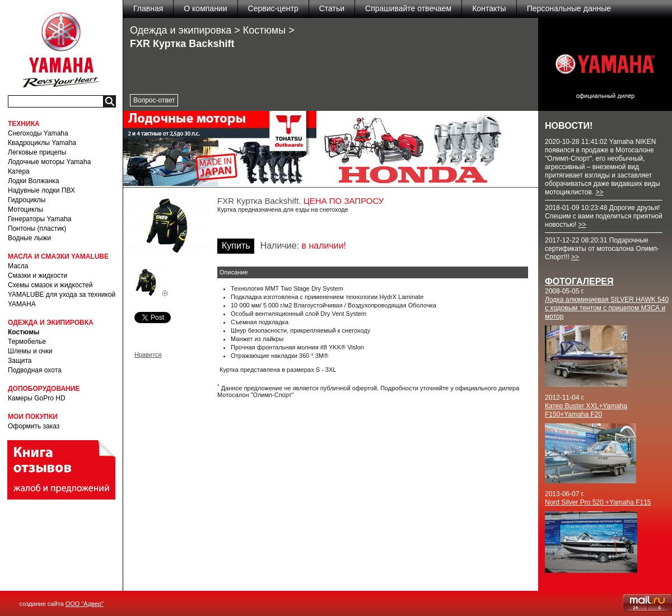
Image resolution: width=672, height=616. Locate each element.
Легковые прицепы (37, 152)
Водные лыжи (29, 238)
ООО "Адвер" (85, 604)
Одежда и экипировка (181, 30)
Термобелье (27, 342)
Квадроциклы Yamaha (42, 143)
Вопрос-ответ (154, 100)
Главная (148, 8)
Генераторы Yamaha (39, 219)
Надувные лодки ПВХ (41, 190)
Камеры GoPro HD (37, 398)
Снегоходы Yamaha (38, 133)
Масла (18, 266)
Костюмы (24, 332)
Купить (236, 246)
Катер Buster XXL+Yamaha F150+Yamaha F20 (586, 410)
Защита (20, 361)
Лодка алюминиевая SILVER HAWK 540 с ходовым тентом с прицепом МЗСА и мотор (607, 308)
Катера (19, 171)
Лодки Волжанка (34, 181)
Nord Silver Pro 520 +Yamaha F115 (598, 502)
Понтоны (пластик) (37, 228)
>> (599, 192)
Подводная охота (35, 370)
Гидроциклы (27, 200)
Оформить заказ (34, 426)
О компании (205, 8)
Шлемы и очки (30, 351)
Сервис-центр (273, 8)
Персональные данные (569, 8)
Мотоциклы (25, 209)
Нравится (148, 354)
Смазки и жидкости (38, 276)
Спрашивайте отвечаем (408, 8)
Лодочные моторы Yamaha (49, 162)
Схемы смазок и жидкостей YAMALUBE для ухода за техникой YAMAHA (62, 295)
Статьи (332, 8)
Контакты (489, 8)
